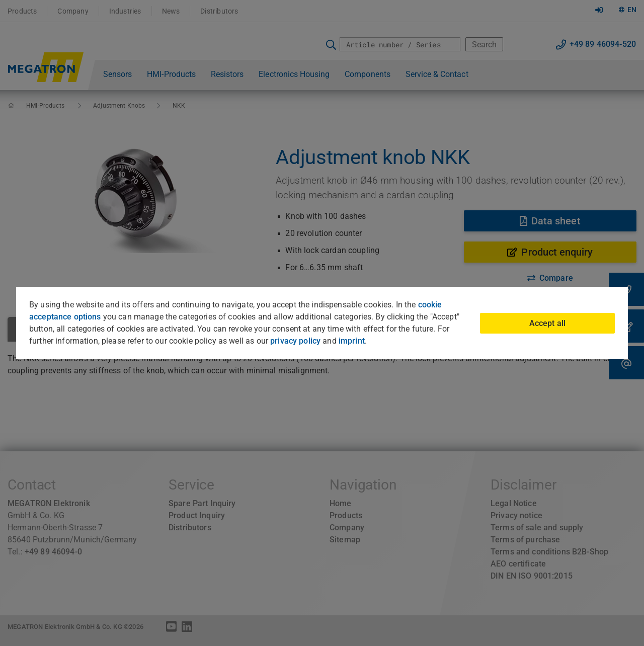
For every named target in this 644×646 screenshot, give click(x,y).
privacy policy (295, 341)
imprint (352, 341)
